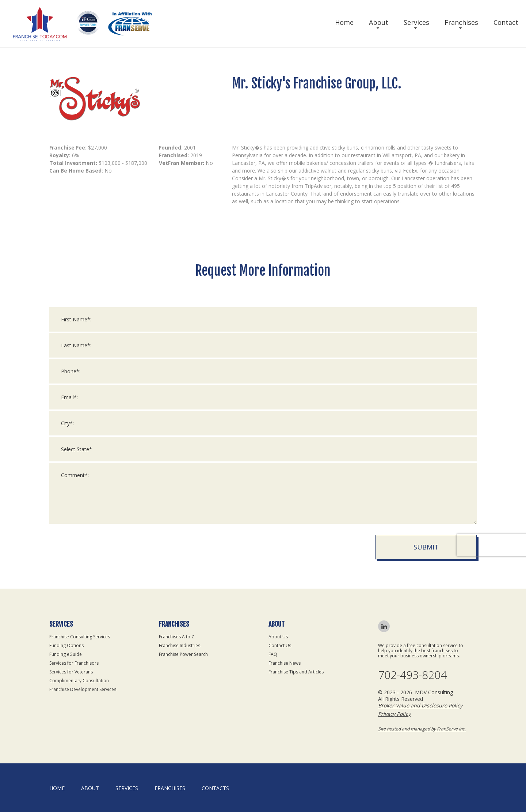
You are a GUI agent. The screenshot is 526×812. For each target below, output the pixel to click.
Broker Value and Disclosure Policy (420, 705)
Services (416, 22)
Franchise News (285, 663)
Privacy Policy (394, 714)
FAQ (273, 654)
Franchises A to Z (177, 637)
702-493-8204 (412, 675)
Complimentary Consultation (79, 681)
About (379, 22)
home (57, 788)
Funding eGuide (66, 654)
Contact (506, 22)
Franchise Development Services (83, 689)
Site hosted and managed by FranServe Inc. (422, 729)
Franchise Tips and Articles (296, 672)
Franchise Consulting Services (80, 637)
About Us (278, 637)
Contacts (215, 788)
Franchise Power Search (183, 654)
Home (344, 22)
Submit (426, 553)
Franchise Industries (180, 645)
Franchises (461, 22)
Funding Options (66, 645)
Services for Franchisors (74, 663)
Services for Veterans (71, 672)
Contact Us (280, 645)
